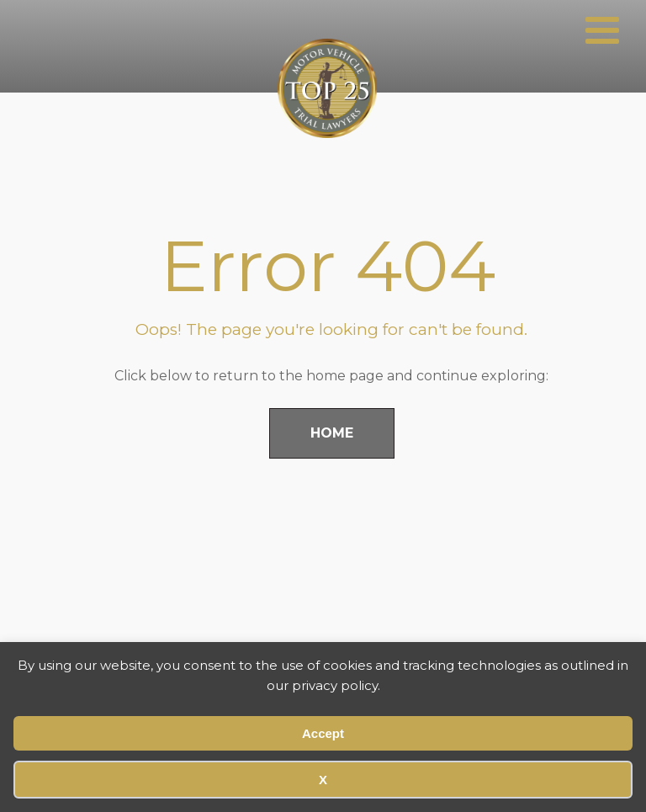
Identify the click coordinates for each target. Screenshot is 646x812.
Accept (323, 733)
